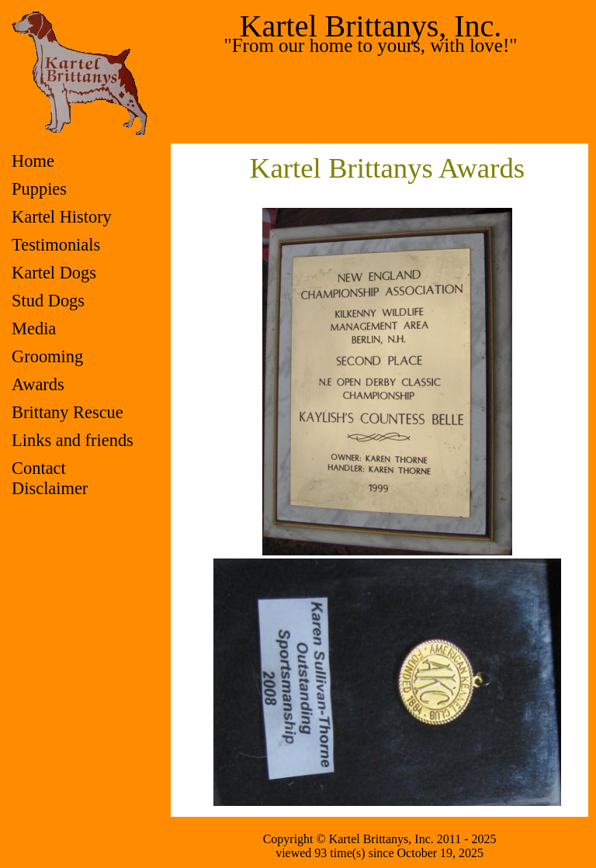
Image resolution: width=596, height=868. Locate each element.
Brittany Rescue (68, 412)
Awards (38, 384)
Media (34, 329)
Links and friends (73, 440)
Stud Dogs (48, 301)
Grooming (47, 356)
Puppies (39, 189)
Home (33, 161)
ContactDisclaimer (50, 478)
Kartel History (62, 217)
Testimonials (56, 245)
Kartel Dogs (54, 273)
